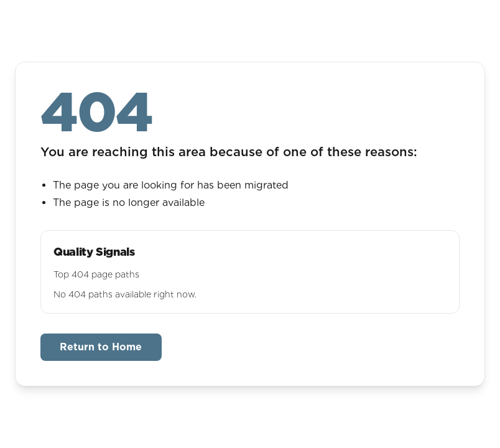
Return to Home (101, 347)
